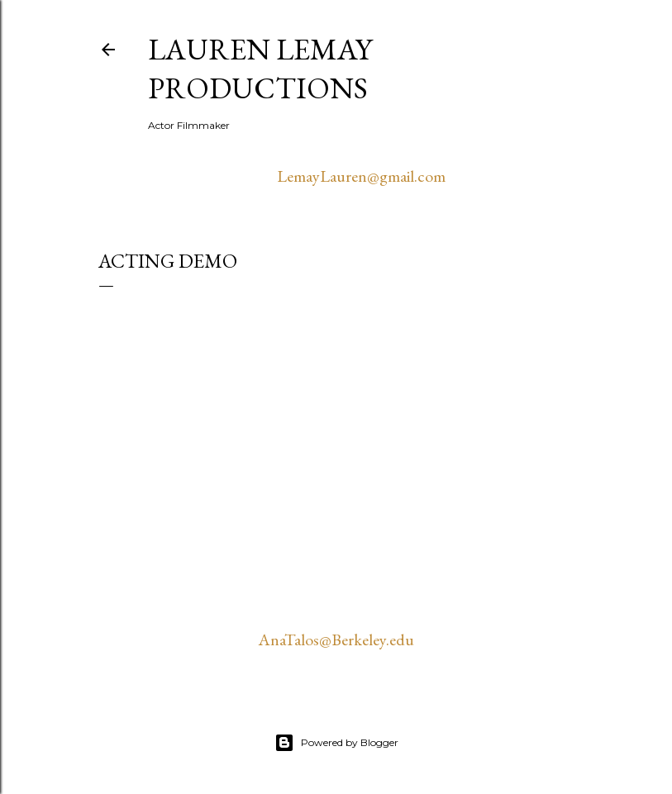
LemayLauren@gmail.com (361, 176)
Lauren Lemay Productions (260, 69)
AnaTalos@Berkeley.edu (336, 639)
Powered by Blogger (336, 743)
